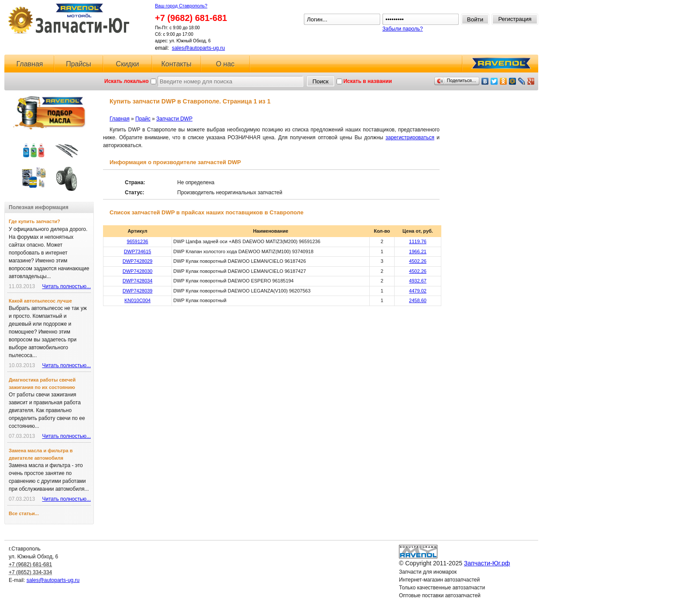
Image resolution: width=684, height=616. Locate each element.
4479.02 (418, 291)
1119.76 (418, 241)
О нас (225, 64)
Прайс (143, 119)
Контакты (176, 64)
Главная (30, 64)
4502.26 (418, 261)
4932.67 (418, 281)
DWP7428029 (138, 261)
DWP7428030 (138, 271)
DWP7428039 (138, 291)
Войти (475, 19)
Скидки (128, 64)
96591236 (138, 241)
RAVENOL (500, 66)
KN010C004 (137, 300)
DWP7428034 (138, 281)
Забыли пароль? (403, 29)
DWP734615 (137, 251)
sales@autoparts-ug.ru (199, 48)
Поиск (321, 81)
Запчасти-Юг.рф (70, 19)
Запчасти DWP (174, 119)
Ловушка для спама (423, 603)
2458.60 (418, 300)
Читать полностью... (66, 286)
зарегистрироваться (410, 138)
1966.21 (418, 251)
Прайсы (79, 64)
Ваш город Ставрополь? (181, 6)
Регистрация (515, 19)
